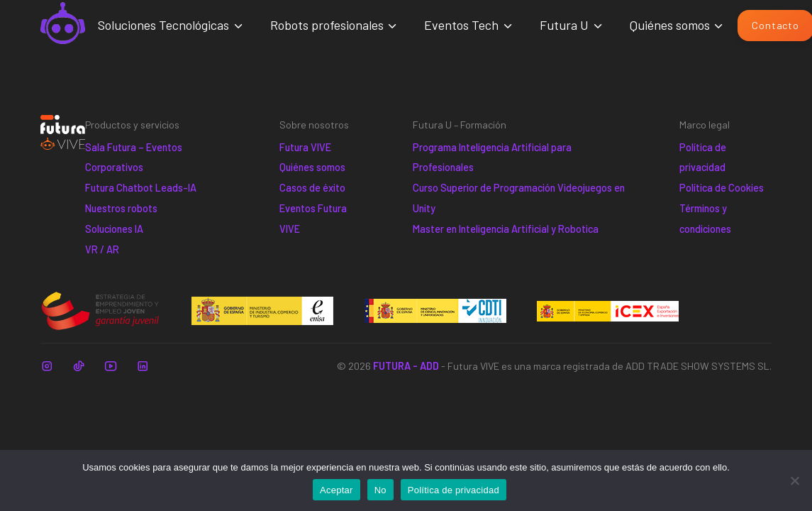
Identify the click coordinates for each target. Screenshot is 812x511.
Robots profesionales (327, 25)
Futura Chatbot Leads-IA (141, 188)
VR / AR (102, 249)
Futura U (564, 25)
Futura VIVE (305, 147)
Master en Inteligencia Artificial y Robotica (506, 229)
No (380, 490)
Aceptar (337, 490)
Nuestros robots (121, 208)
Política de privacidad (454, 490)
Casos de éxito (312, 188)
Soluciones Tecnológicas (163, 25)
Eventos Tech (461, 25)
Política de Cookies (722, 188)
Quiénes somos (670, 25)
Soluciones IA (114, 229)
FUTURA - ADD (406, 366)
